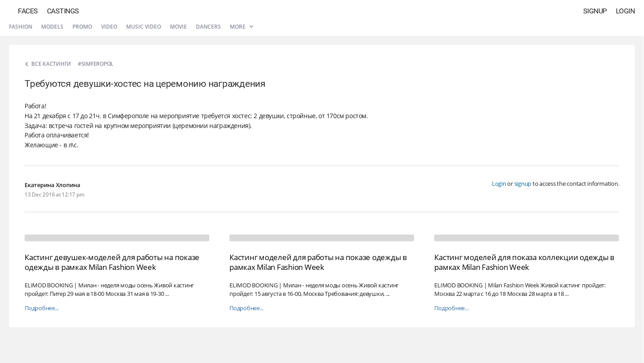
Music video (144, 27)
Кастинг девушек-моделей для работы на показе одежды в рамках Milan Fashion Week (112, 262)
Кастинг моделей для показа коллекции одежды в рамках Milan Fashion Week (524, 262)
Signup (595, 11)
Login (625, 11)
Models (52, 27)
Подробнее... (42, 308)
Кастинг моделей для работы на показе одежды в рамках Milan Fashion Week (318, 262)
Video (109, 27)
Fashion (21, 27)
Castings (63, 11)
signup (523, 184)
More (241, 27)
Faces (28, 11)
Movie (178, 27)
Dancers (208, 27)
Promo (82, 27)
